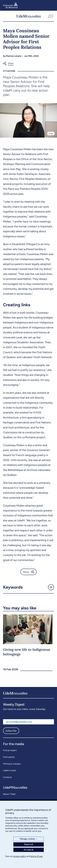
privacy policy (20, 856)
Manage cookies (28, 839)
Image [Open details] (51, 133)
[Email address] (28, 722)
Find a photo (9, 757)
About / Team (9, 794)
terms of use (37, 856)
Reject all (29, 844)
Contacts (7, 777)
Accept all (28, 850)
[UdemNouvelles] (29, 16)
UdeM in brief (9, 771)
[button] (50, 16)
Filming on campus (12, 764)
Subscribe (11, 731)
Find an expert (10, 750)
